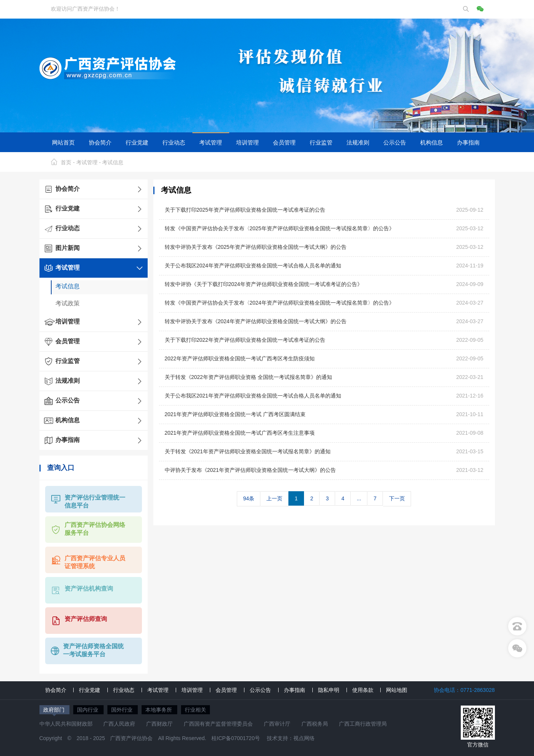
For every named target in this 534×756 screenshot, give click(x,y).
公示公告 (395, 142)
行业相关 (195, 710)
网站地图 (397, 690)
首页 (66, 162)
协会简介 (100, 142)
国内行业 (88, 710)
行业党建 (137, 142)
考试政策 (68, 303)
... (359, 498)
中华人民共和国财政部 (66, 724)
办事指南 (468, 142)
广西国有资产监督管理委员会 (218, 724)
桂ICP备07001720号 (236, 738)
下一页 (397, 498)
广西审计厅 (277, 724)
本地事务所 (159, 710)
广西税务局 (315, 724)
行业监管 (321, 142)
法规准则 (358, 142)
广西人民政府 (119, 724)
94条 (249, 498)
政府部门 (55, 710)
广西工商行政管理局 (363, 724)
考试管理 (211, 142)
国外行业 (123, 710)
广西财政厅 (159, 724)
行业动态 (174, 142)
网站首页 (63, 142)
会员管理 (284, 142)
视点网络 (304, 738)
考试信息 (113, 162)
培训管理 (247, 142)
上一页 (274, 498)
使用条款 (363, 690)
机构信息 (432, 142)
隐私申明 (329, 690)
